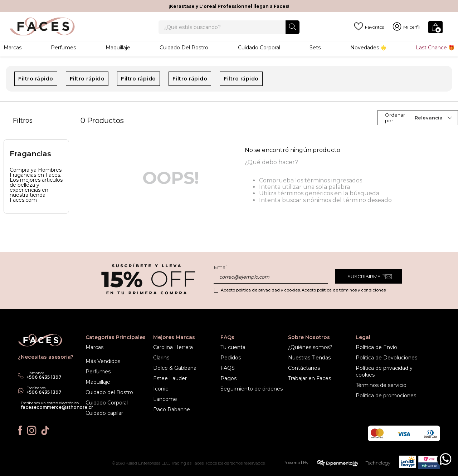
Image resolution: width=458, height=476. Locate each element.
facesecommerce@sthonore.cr (57, 407)
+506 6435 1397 (44, 392)
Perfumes (63, 59)
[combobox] (229, 33)
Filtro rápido (36, 92)
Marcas (13, 59)
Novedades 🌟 (368, 59)
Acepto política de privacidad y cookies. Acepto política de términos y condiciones (303, 290)
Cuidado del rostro (184, 59)
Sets (315, 59)
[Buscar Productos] (293, 32)
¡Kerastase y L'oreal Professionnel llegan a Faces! (229, 6)
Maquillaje (118, 59)
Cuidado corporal (259, 59)
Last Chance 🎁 (435, 59)
